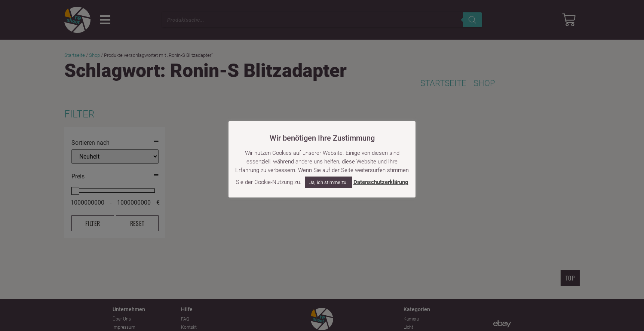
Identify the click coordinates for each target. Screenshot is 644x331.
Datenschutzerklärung (381, 182)
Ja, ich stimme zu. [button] (328, 182)
